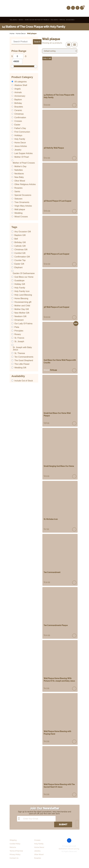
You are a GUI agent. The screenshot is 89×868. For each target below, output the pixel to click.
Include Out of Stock (24, 381)
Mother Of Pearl (22, 157)
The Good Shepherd (24, 360)
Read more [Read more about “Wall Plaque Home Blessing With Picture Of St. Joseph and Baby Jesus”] (74, 689)
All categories (21, 82)
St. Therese (20, 353)
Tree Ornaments (22, 202)
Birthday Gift (20, 242)
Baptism (18, 100)
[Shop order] (60, 51)
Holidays (14, 20)
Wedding (19, 213)
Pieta (17, 327)
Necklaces (19, 174)
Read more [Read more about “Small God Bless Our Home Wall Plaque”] (74, 423)
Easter (17, 125)
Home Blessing (21, 298)
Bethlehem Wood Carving (69, 843)
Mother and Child (22, 306)
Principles (19, 331)
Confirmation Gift (22, 257)
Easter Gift (19, 264)
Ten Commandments (24, 357)
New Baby (19, 177)
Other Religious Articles (25, 184)
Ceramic (18, 110)
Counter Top (20, 260)
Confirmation (20, 117)
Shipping (13, 835)
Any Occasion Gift (23, 232)
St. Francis (19, 338)
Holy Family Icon (22, 291)
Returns (13, 842)
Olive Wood (20, 181)
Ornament (19, 320)
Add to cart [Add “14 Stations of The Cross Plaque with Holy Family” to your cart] (74, 105)
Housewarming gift (23, 302)
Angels (18, 89)
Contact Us (14, 852)
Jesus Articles (21, 146)
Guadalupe (19, 281)
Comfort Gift (20, 253)
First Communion (22, 132)
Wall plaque (20, 209)
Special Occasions (67, 20)
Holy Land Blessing (23, 295)
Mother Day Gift (22, 309)
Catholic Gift (20, 246)
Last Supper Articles (24, 153)
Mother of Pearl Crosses (24, 163)
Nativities (19, 170)
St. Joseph (19, 341)
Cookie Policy (15, 838)
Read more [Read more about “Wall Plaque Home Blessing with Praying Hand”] (74, 742)
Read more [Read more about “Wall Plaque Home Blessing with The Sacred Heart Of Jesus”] (74, 795)
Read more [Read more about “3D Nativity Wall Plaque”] (74, 158)
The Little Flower (22, 364)
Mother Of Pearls (42, 20)
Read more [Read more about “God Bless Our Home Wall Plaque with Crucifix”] (74, 370)
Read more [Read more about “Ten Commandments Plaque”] (74, 636)
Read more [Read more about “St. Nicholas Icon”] (74, 530)
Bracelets (19, 107)
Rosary (18, 334)
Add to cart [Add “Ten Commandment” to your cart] (74, 583)
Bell (16, 239)
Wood (22, 20)
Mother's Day (20, 166)
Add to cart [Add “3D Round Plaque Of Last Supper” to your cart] (74, 211)
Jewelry (18, 150)
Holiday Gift (20, 284)
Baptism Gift (20, 235)
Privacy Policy (15, 849)
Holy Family (20, 139)
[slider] (12, 66)
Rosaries (19, 188)
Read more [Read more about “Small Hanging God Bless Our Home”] (74, 477)
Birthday (18, 103)
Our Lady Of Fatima (23, 324)
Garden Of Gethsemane (24, 273)
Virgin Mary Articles (23, 206)
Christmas (19, 114)
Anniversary (20, 96)
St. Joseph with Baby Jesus (22, 349)
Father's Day (20, 128)
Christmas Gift (21, 250)
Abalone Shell (21, 85)
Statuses (18, 199)
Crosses (18, 121)
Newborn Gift (20, 316)
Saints (17, 192)
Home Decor (30, 20)
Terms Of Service (16, 845)
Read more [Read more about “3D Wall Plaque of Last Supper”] (74, 264)
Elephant (19, 267)
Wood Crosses (21, 217)
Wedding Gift (20, 368)
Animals (18, 92)
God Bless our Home (24, 277)
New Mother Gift (22, 313)
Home (12, 33)
